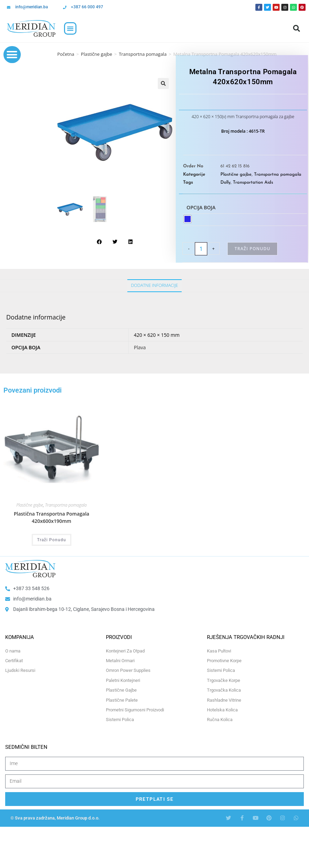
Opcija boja (201, 207)
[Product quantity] (201, 249)
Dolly (225, 182)
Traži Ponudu (252, 249)
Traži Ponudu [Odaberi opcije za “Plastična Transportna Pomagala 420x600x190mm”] (52, 540)
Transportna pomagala (143, 54)
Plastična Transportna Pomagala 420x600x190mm (52, 517)
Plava (140, 347)
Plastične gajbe (97, 54)
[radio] (188, 219)
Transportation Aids (253, 182)
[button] (70, 28)
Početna (66, 54)
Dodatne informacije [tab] (154, 285)
